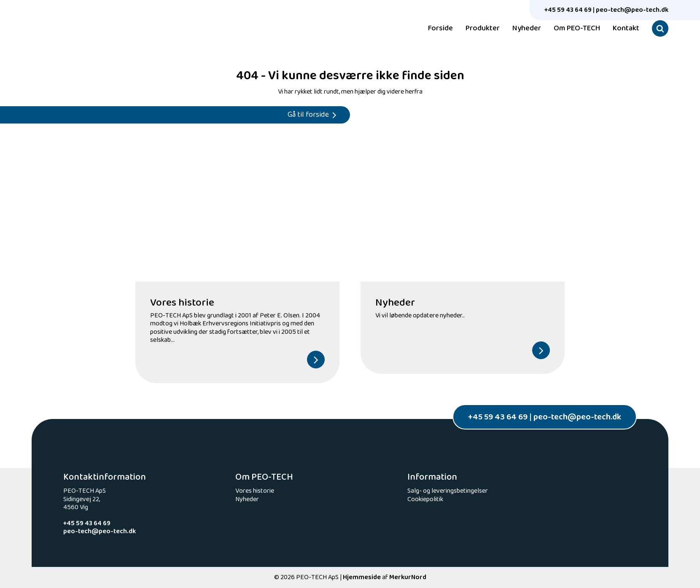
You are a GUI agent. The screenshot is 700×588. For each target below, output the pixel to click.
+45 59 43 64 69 (568, 10)
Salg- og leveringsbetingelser (448, 491)
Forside (440, 29)
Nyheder (527, 29)
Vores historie (255, 491)
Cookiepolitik (425, 499)
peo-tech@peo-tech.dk (632, 10)
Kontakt (626, 29)
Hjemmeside (362, 577)
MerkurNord (408, 577)
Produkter (483, 29)
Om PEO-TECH (577, 29)
